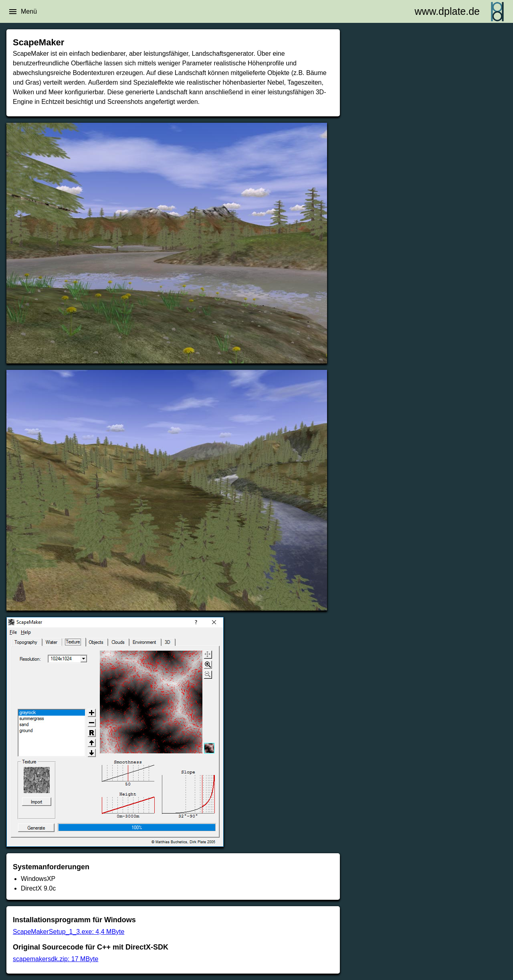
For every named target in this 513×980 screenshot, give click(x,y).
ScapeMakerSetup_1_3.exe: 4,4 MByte (69, 932)
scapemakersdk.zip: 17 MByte (56, 959)
